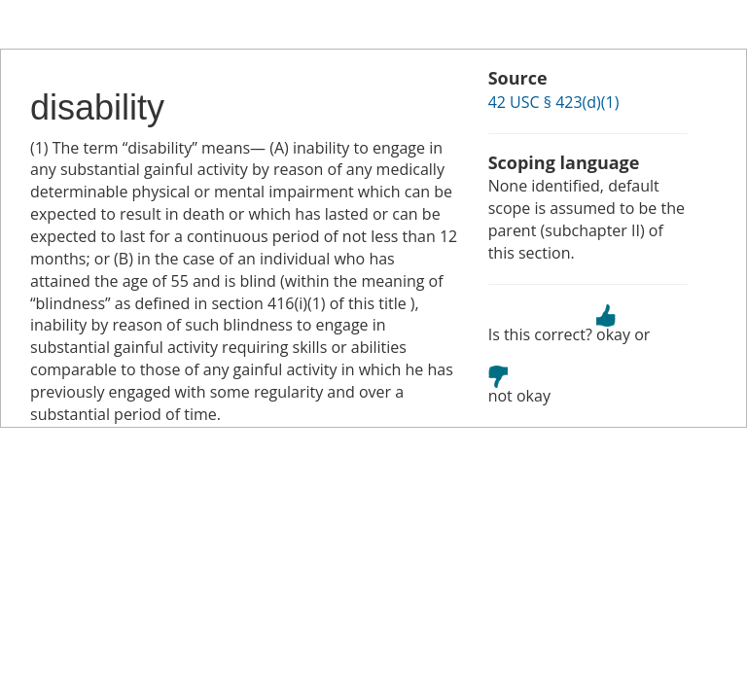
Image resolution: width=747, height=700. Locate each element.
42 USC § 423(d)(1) (554, 102)
